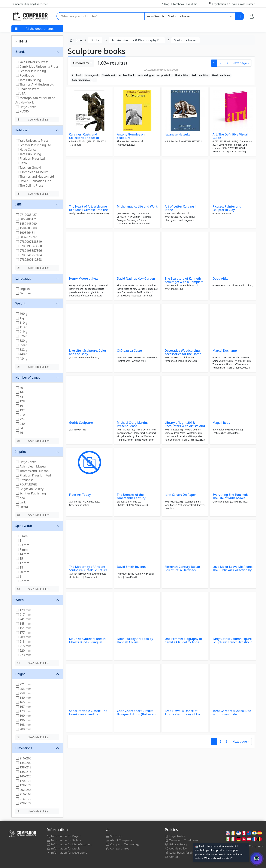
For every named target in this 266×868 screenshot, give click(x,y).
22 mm (23, 581)
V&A (21, 93)
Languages (23, 278)
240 (20, 424)
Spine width (24, 526)
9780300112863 (29, 260)
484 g (22, 359)
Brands (20, 52)
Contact (172, 857)
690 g (22, 314)
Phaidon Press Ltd (30, 159)
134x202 (24, 763)
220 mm (24, 651)
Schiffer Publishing (31, 71)
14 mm (23, 554)
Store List (114, 836)
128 (20, 401)
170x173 (24, 781)
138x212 (24, 767)
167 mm (24, 707)
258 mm (24, 693)
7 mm (22, 549)
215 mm (24, 646)
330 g (22, 341)
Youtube (192, 4)
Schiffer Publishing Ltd (34, 145)
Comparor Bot (117, 848)
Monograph (92, 75)
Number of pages (28, 377)
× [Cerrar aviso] (246, 846)
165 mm (24, 702)
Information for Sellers (64, 840)
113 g (22, 327)
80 (20, 388)
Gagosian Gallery (30, 489)
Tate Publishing (29, 80)
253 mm (24, 689)
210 (20, 415)
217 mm (24, 615)
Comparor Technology (122, 844)
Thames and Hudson (32, 471)
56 (20, 433)
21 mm (23, 576)
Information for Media (63, 848)
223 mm (24, 655)
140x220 (24, 776)
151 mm (24, 628)
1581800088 (26, 228)
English (23, 289)
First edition (182, 75)
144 (20, 392)
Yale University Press (32, 62)
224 (20, 419)
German (24, 293)
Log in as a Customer (243, 4)
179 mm (24, 711)
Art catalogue (146, 75)
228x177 (24, 803)
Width (20, 600)
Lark (21, 502)
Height (20, 674)
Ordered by (81, 63)
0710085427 (26, 215)
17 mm (23, 563)
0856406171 (26, 219)
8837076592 (26, 237)
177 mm (24, 633)
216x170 (24, 799)
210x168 (24, 794)
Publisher (22, 130)
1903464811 (26, 233)
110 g (22, 323)
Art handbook (127, 75)
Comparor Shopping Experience (30, 4)
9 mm (22, 536)
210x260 (24, 758)
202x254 (24, 790)
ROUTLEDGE (27, 484)
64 (20, 397)
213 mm (24, 642)
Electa (22, 507)
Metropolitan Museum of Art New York (35, 100)
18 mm (23, 567)
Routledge (25, 75)
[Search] (240, 16)
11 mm (23, 540)
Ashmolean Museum (32, 172)
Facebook (178, 4)
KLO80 (22, 111)
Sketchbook (109, 75)
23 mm (23, 545)
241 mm (24, 619)
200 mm (24, 729)
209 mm (24, 637)
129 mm (24, 610)
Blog (165, 4)
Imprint (21, 452)
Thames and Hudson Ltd (35, 176)
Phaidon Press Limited (33, 475)
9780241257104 (29, 255)
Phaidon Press (28, 89)
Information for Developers (67, 852)
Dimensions (24, 748)
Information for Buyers (64, 836)
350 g (22, 345)
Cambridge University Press (37, 66)
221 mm (24, 684)
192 (20, 410)
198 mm (24, 725)
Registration (219, 4)
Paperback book (81, 80)
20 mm (23, 572)
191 (20, 406)
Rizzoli (22, 163)
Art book (77, 75)
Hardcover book (221, 75)
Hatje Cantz (26, 107)
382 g (22, 350)
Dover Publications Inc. (34, 181)
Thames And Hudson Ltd (35, 84)
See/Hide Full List (33, 119)
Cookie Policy (176, 848)
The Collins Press (30, 185)
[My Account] (252, 16)
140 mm (24, 698)
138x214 (24, 772)
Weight (20, 303)
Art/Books (25, 480)
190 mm (24, 716)
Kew (21, 498)
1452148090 (26, 224)
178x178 (24, 785)
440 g (22, 354)
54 (20, 428)
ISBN (19, 204)
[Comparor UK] (30, 16)
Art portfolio (164, 75)
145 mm (24, 624)
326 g (22, 336)
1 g (20, 318)
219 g (22, 332)
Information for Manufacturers (69, 844)
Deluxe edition (200, 75)
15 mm (23, 558)
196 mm (24, 720)
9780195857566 (29, 251)
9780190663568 (29, 246)
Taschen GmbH (28, 167)
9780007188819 (29, 242)
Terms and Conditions (182, 840)
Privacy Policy (176, 844)
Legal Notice (175, 836)
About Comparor (119, 840)
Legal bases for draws (181, 852)
